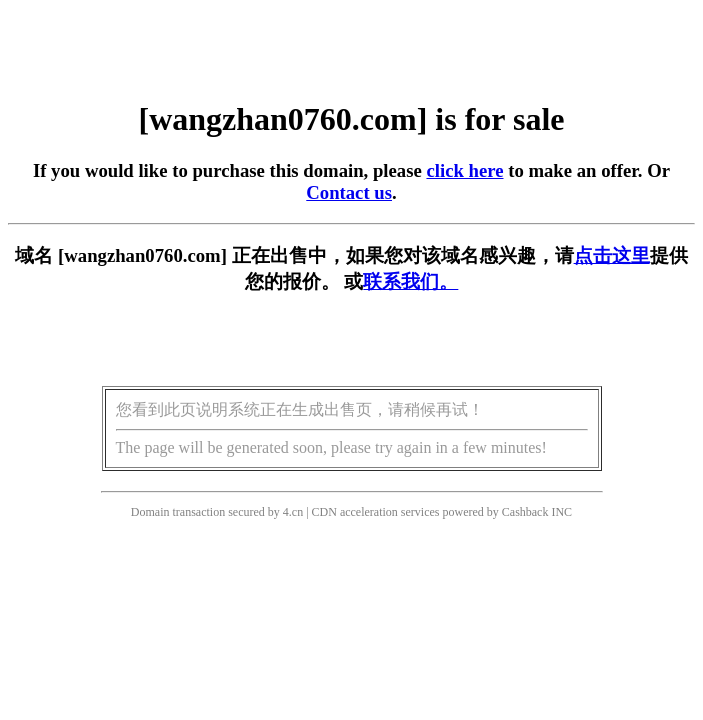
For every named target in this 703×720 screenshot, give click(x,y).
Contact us (349, 192)
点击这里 (612, 255)
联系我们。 (410, 281)
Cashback (525, 512)
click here (464, 170)
